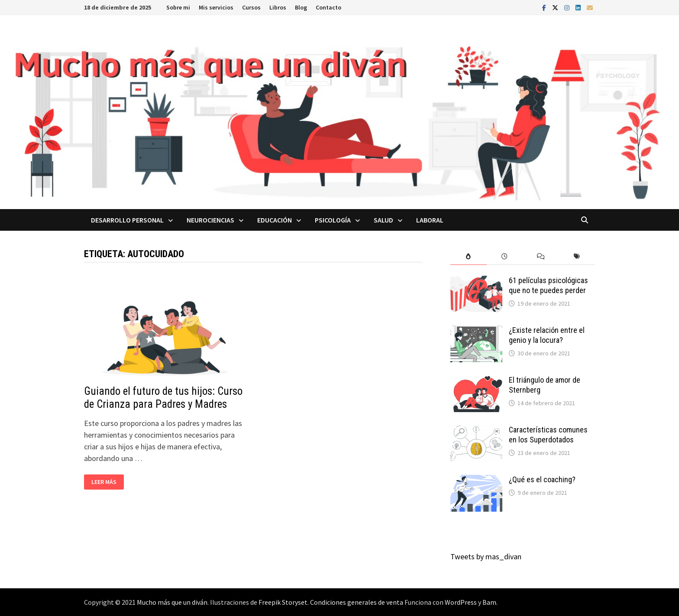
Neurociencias (210, 220)
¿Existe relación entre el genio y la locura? (547, 335)
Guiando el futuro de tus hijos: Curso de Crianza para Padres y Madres (163, 398)
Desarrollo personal (127, 220)
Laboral (430, 220)
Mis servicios (216, 7)
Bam (489, 602)
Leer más (104, 482)
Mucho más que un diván (172, 602)
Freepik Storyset (283, 602)
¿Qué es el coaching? (542, 479)
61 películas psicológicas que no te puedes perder (548, 285)
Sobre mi (178, 7)
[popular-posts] (469, 256)
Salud (383, 220)
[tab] (469, 256)
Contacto (328, 7)
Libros (278, 7)
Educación (275, 220)
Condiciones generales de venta (357, 602)
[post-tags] (577, 256)
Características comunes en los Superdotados (548, 435)
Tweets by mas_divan (486, 556)
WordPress (461, 602)
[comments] (541, 256)
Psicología (333, 220)
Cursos (251, 7)
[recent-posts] (505, 256)
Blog (301, 7)
